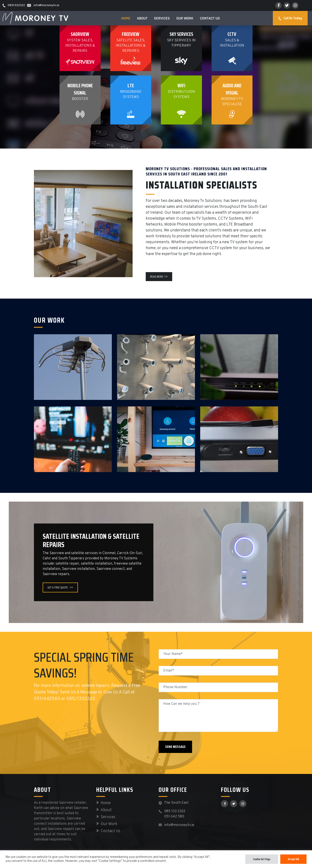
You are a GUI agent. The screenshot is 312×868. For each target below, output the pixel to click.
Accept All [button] (293, 859)
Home (126, 18)
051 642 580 (174, 817)
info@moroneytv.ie (179, 825)
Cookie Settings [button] (262, 859)
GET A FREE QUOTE (60, 587)
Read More (159, 276)
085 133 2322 (175, 811)
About (142, 18)
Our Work (185, 18)
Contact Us (210, 18)
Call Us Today (290, 18)
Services (162, 18)
